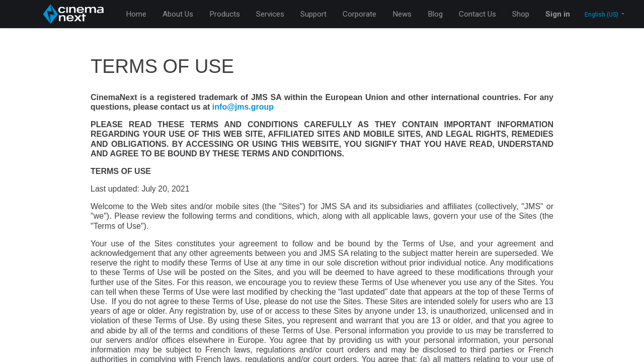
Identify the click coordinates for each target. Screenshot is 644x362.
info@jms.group (243, 107)
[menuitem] (136, 14)
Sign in (558, 14)
